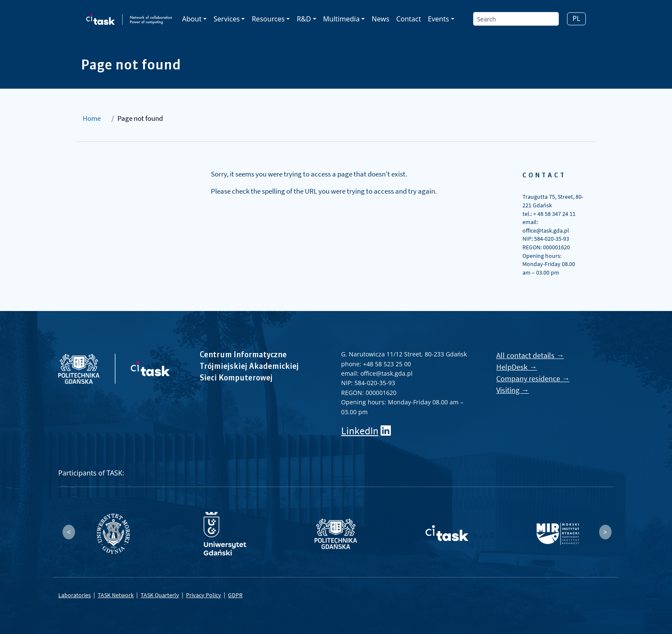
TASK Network (116, 595)
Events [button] (438, 19)
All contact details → (530, 355)
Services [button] (226, 19)
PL (576, 18)
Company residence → (533, 378)
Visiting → (513, 390)
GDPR (235, 595)
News (380, 19)
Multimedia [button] (341, 19)
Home (92, 118)
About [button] (192, 19)
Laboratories (75, 595)
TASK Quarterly (160, 595)
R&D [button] (304, 19)
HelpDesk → (517, 367)
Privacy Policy (204, 595)
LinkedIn (360, 431)
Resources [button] (268, 19)
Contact (408, 19)
